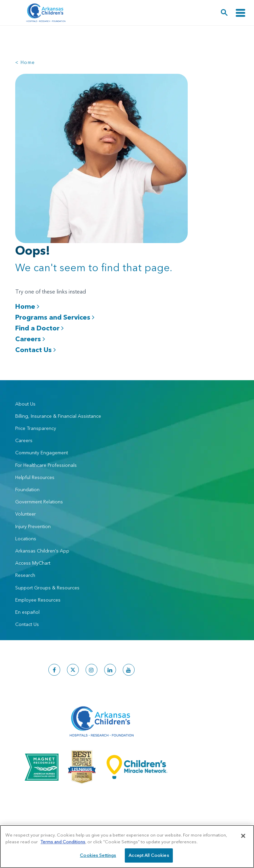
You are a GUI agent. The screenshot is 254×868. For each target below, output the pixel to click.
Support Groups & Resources (47, 588)
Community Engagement (42, 453)
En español (27, 612)
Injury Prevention (33, 526)
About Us (25, 404)
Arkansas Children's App (42, 551)
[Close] (243, 836)
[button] (224, 13)
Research (25, 575)
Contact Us (36, 350)
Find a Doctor (39, 328)
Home (27, 306)
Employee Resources (38, 600)
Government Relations (39, 502)
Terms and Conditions (63, 842)
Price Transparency (36, 428)
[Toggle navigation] (240, 13)
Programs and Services (55, 317)
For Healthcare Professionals (46, 465)
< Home (25, 62)
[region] (127, 847)
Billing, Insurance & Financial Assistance (58, 416)
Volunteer (26, 514)
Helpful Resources (35, 477)
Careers (30, 339)
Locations (26, 539)
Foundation (27, 490)
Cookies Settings (98, 855)
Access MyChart (33, 563)
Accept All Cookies (149, 855)
